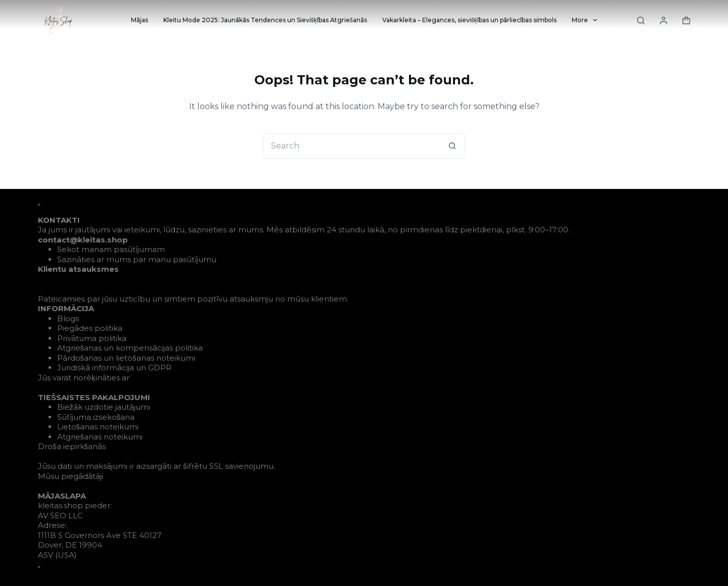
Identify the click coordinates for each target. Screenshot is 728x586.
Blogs (68, 319)
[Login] (664, 20)
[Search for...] (351, 146)
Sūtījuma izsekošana (96, 417)
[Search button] (452, 146)
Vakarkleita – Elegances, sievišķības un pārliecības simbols (469, 20)
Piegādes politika (90, 328)
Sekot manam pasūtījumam (111, 249)
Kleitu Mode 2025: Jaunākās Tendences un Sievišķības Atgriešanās (265, 20)
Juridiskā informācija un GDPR (114, 368)
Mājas (140, 20)
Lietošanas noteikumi (98, 427)
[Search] (641, 20)
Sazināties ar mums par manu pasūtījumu (137, 259)
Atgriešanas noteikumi (100, 437)
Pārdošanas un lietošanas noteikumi (126, 358)
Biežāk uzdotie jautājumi (104, 407)
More (586, 20)
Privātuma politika (92, 338)
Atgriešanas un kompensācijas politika (130, 348)
